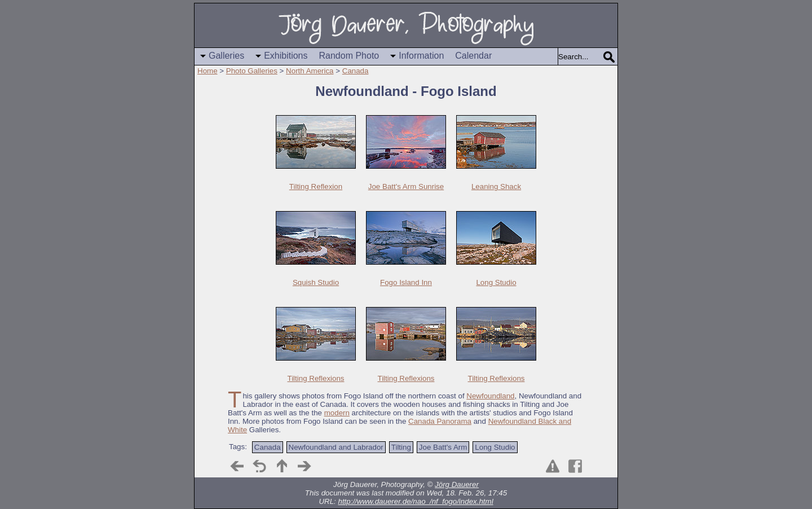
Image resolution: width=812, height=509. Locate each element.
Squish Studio (316, 282)
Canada (356, 71)
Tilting (401, 447)
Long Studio (496, 282)
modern (337, 413)
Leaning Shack (496, 187)
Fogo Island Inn (406, 282)
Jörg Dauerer (457, 484)
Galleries (226, 56)
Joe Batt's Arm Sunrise (406, 187)
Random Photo (349, 56)
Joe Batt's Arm (443, 447)
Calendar (473, 56)
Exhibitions (286, 56)
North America (310, 71)
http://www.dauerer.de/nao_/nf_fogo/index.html (415, 501)
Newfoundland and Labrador (336, 447)
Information (421, 56)
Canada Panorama (440, 421)
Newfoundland (490, 396)
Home (208, 71)
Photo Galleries (252, 71)
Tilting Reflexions (316, 378)
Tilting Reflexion (316, 187)
